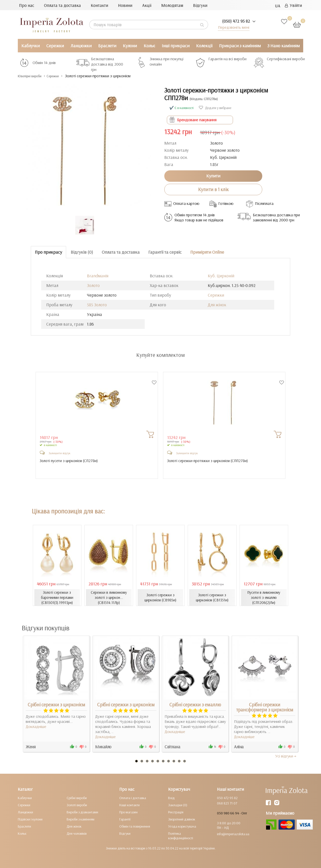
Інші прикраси (176, 46)
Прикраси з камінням (240, 46)
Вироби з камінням (81, 819)
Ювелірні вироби (34, 76)
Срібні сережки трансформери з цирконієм (265, 707)
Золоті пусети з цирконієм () (70, 461)
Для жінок (217, 305)
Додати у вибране (215, 108)
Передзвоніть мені (232, 27)
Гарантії (125, 819)
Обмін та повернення (135, 826)
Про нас (27, 5)
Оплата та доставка (62, 5)
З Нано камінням (283, 46)
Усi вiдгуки (286, 756)
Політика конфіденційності (181, 836)
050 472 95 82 (227, 798)
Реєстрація (176, 812)
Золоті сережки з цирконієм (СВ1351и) (212, 597)
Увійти (293, 5)
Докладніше (36, 726)
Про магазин (128, 812)
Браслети (107, 46)
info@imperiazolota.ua (233, 834)
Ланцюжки (81, 46)
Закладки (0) (178, 805)
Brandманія (98, 276)
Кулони (130, 46)
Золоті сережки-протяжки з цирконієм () (210, 461)
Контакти (99, 5)
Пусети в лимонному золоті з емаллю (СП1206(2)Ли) (264, 597)
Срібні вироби (77, 798)
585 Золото (97, 305)
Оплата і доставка (133, 798)
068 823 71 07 (227, 803)
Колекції (204, 46)
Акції (147, 5)
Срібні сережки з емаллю (195, 705)
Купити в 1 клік (213, 189)
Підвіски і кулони (30, 819)
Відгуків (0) (82, 252)
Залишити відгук (60, 453)
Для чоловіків (77, 833)
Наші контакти (129, 805)
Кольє (149, 46)
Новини (125, 5)
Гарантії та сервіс (165, 252)
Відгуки (200, 5)
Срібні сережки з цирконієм (56, 705)
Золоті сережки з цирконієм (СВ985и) (160, 597)
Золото (93, 285)
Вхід (171, 798)
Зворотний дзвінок (182, 819)
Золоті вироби (77, 805)
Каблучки (31, 46)
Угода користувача (182, 826)
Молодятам (172, 5)
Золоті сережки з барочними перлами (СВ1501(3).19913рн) (57, 597)
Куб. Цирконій (221, 276)
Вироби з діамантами (82, 812)
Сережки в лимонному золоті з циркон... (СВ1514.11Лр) (109, 597)
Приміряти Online (207, 252)
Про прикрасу (48, 252)
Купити (213, 176)
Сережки (55, 46)
